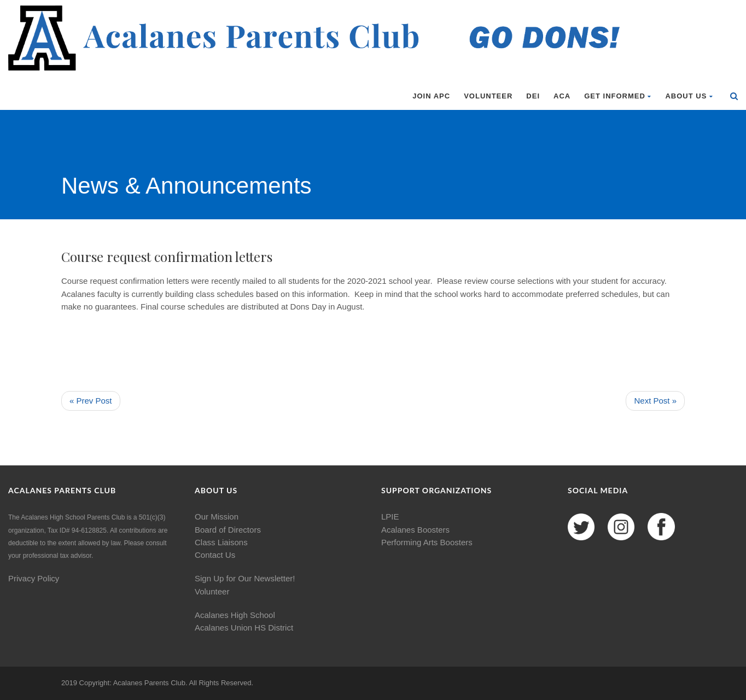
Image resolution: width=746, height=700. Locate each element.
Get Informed (618, 96)
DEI (533, 96)
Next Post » (655, 401)
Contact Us (215, 555)
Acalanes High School (235, 615)
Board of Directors (228, 530)
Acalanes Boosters (415, 530)
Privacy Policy (34, 578)
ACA (562, 96)
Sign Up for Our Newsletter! (245, 578)
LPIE (390, 517)
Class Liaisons (221, 542)
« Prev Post (91, 401)
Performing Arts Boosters (427, 542)
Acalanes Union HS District (244, 628)
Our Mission (217, 517)
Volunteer (488, 96)
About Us (689, 96)
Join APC (431, 96)
